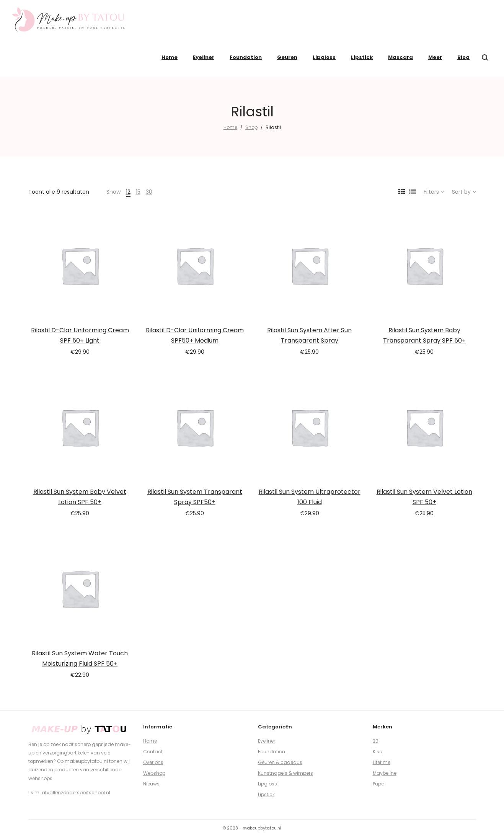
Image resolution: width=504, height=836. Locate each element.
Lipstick (266, 794)
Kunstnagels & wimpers (285, 773)
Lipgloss (267, 784)
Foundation (272, 752)
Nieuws (151, 784)
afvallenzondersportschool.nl (76, 793)
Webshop (154, 773)
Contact (153, 752)
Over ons (153, 762)
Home (230, 127)
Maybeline (385, 773)
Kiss (377, 752)
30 (149, 192)
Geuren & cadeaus (280, 762)
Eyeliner (267, 741)
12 (128, 192)
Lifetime (382, 762)
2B (376, 741)
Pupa (379, 784)
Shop (251, 127)
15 (138, 192)
